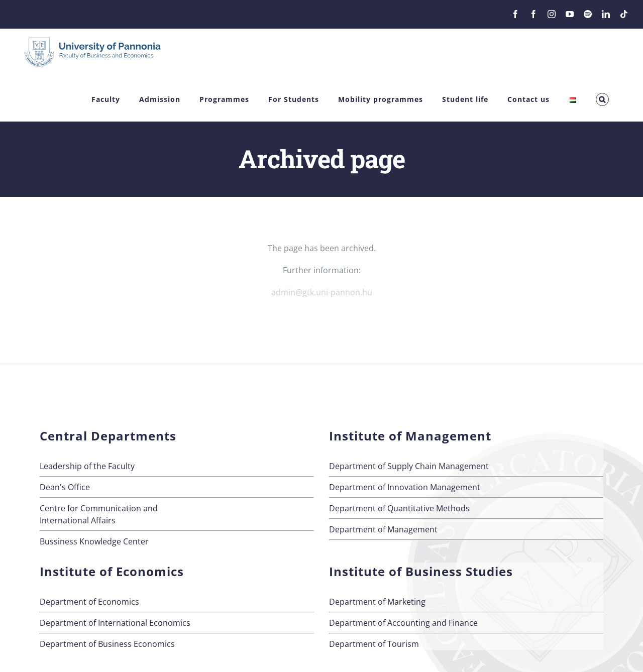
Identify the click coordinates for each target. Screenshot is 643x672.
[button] (602, 100)
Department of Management (383, 529)
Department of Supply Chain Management (409, 466)
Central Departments (108, 436)
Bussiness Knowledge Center (94, 541)
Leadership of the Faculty (87, 466)
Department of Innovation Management (405, 487)
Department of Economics (89, 602)
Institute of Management (410, 436)
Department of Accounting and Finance (403, 623)
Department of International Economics (115, 623)
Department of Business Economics (107, 644)
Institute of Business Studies (421, 571)
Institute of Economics (112, 571)
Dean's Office (65, 487)
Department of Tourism (374, 644)
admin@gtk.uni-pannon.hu (322, 292)
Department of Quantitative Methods (399, 508)
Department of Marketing (377, 602)
